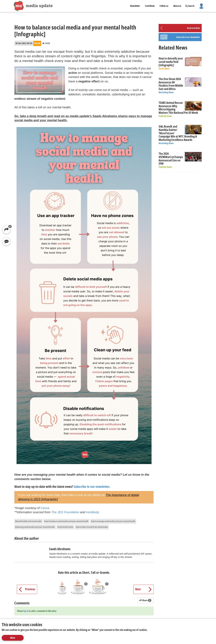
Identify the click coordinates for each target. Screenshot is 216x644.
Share (145, 600)
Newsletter (135, 6)
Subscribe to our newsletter (91, 487)
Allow (13, 638)
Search (190, 6)
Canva (45, 508)
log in (26, 611)
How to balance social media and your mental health (66, 521)
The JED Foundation (65, 512)
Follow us (164, 6)
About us (177, 6)
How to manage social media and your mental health (113, 521)
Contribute (150, 6)
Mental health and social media (28, 521)
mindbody (92, 512)
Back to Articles (194, 28)
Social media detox (65, 527)
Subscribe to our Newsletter (188, 37)
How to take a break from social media (92, 527)
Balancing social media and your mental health (35, 527)
